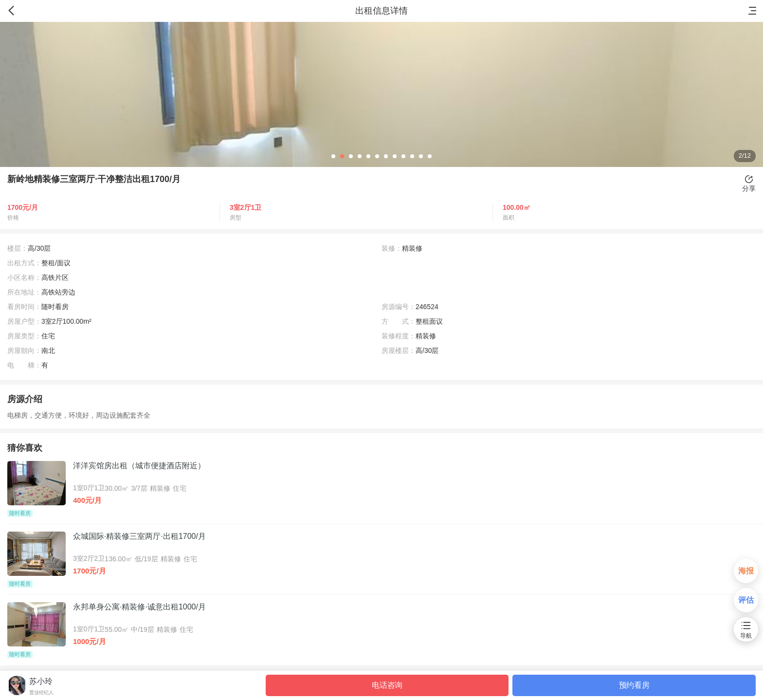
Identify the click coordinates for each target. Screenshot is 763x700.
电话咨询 (387, 685)
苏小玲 (41, 681)
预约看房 (634, 685)
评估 (746, 600)
